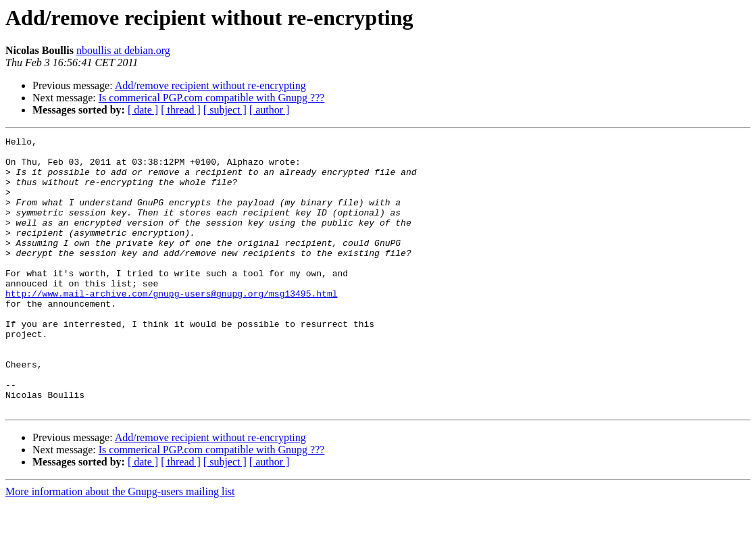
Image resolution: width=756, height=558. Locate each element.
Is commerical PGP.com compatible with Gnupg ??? (212, 98)
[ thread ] (181, 110)
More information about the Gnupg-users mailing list (120, 546)
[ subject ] (225, 110)
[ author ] (270, 110)
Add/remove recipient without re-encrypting (210, 85)
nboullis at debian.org (123, 50)
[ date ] (143, 110)
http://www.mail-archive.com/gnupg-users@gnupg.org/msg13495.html (171, 326)
